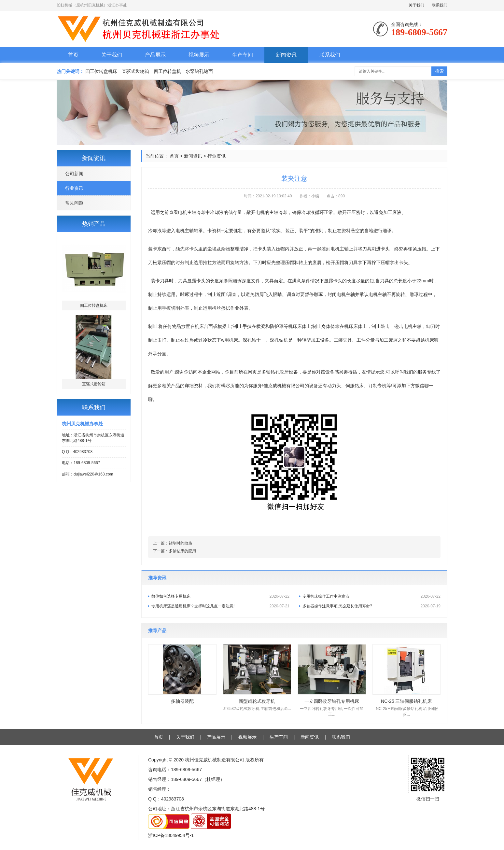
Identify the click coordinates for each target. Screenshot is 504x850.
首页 (73, 55)
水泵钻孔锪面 (199, 71)
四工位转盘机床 (101, 71)
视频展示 (199, 55)
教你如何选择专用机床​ (220, 596)
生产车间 (243, 55)
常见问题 (74, 203)
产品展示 (155, 55)
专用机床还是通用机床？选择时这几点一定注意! (220, 606)
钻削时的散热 (180, 543)
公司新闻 (74, 174)
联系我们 (440, 5)
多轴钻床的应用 (182, 551)
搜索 (440, 71)
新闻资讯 (286, 55)
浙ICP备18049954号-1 (171, 835)
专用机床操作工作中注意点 (371, 596)
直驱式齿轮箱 (135, 71)
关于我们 (416, 5)
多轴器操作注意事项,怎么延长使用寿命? (371, 606)
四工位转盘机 (167, 71)
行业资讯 (74, 188)
